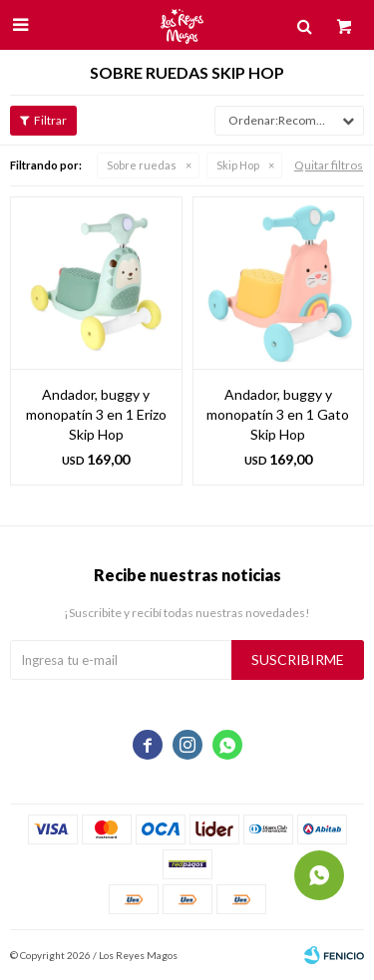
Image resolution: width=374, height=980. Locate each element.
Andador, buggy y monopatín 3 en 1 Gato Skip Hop (278, 414)
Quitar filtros (329, 165)
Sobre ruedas (142, 165)
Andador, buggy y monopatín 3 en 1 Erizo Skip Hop (96, 414)
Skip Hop (238, 165)
